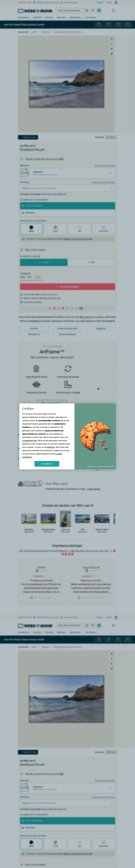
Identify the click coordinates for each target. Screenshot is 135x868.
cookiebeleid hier (29, 441)
